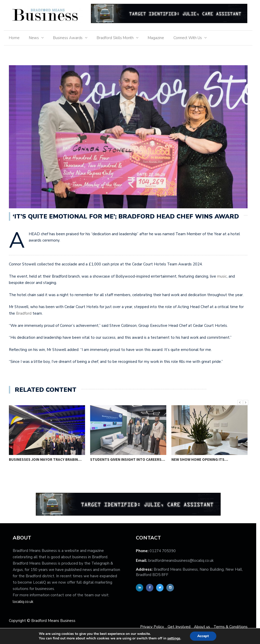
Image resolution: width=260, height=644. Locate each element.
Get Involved (181, 627)
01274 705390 (164, 551)
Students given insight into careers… (129, 459)
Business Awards (70, 38)
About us (204, 627)
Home (16, 38)
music (224, 276)
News (36, 38)
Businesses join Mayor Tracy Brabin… (47, 459)
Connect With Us (189, 38)
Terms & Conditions (232, 627)
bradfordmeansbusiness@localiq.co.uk (183, 561)
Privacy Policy (154, 627)
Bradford (26, 313)
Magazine (158, 38)
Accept (205, 636)
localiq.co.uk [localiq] (25, 602)
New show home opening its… (201, 459)
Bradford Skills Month (117, 38)
